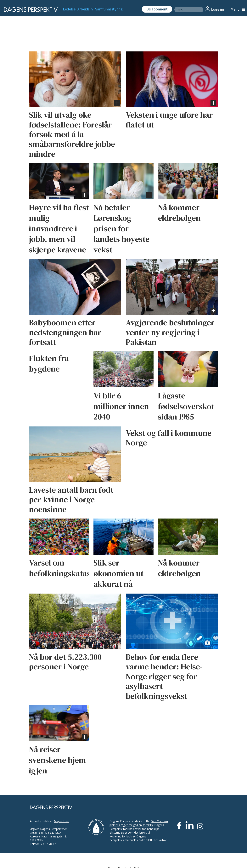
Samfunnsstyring (109, 9)
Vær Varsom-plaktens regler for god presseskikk (139, 823)
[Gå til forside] (29, 10)
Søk (174, 7)
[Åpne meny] (237, 10)
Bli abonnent (157, 9)
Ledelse (69, 9)
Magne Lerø (62, 821)
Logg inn (218, 9)
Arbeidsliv (85, 9)
